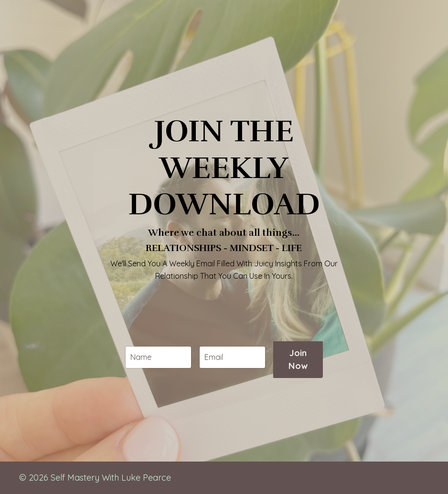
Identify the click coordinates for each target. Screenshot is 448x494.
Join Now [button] (298, 375)
